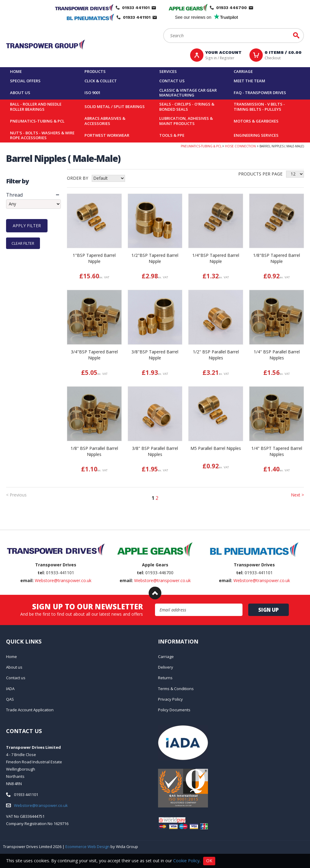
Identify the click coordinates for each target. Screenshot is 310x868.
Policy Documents (174, 710)
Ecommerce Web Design (87, 847)
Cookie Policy (186, 860)
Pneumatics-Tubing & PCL (37, 121)
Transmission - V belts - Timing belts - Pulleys (259, 107)
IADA (10, 689)
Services (168, 71)
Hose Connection (240, 146)
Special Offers (25, 81)
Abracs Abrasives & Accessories (105, 121)
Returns (165, 678)
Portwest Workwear (107, 135)
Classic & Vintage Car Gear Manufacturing (188, 93)
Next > (297, 495)
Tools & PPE (172, 135)
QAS (10, 699)
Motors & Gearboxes (256, 121)
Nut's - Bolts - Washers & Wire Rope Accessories (42, 135)
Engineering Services (256, 135)
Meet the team (249, 81)
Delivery (166, 667)
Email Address (155, 604)
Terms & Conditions (176, 689)
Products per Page (260, 174)
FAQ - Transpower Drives (260, 93)
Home (16, 71)
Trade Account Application (30, 710)
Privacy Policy (170, 699)
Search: (163, 28)
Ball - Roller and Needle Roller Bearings (36, 107)
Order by (77, 178)
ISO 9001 (92, 93)
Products (95, 71)
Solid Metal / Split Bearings (115, 106)
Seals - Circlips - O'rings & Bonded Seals (187, 107)
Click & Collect (101, 81)
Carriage (243, 71)
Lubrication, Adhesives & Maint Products (186, 121)
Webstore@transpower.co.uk (63, 580)
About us (20, 93)
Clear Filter (23, 243)
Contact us (172, 81)
